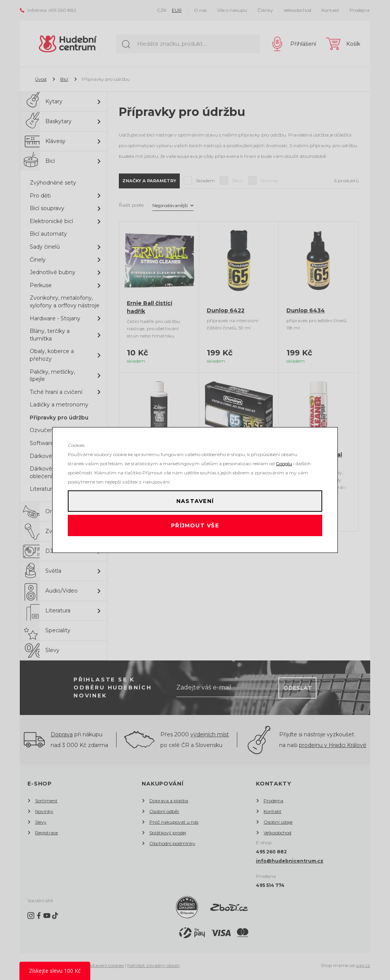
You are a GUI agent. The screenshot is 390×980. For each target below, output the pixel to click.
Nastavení (195, 498)
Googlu (284, 457)
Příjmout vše (195, 529)
